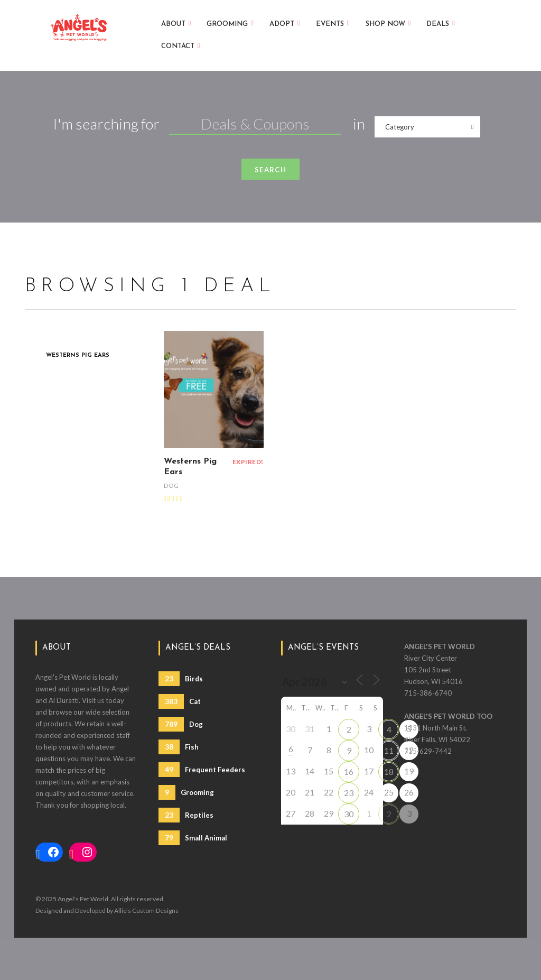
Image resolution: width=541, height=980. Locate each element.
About (176, 23)
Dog (171, 486)
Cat (180, 701)
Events (333, 23)
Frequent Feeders (202, 770)
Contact (181, 45)
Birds (181, 679)
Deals (441, 23)
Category (400, 127)
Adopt (285, 23)
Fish (179, 747)
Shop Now (388, 23)
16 (349, 771)
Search (270, 170)
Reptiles (186, 815)
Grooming (230, 23)
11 (389, 750)
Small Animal (193, 838)
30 (349, 814)
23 (349, 793)
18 (389, 771)
